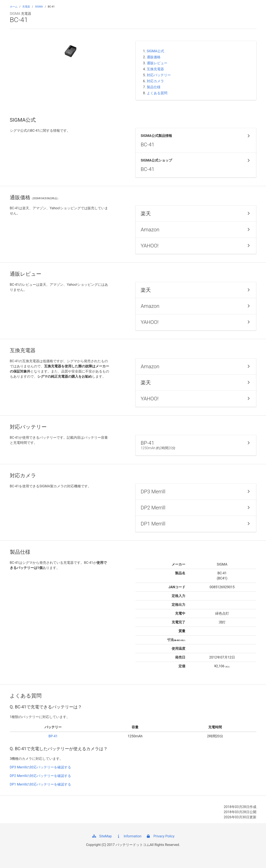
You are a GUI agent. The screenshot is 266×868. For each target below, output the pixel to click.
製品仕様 (154, 87)
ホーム (14, 7)
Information (129, 836)
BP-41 (53, 736)
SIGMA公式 (155, 51)
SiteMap (102, 836)
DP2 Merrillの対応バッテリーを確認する (41, 776)
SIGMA (39, 7)
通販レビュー (157, 63)
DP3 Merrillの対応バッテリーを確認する (41, 767)
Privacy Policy (160, 836)
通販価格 (154, 57)
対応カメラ (155, 81)
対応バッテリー (159, 75)
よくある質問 (157, 93)
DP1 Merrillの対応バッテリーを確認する (41, 784)
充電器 (26, 7)
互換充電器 (155, 69)
